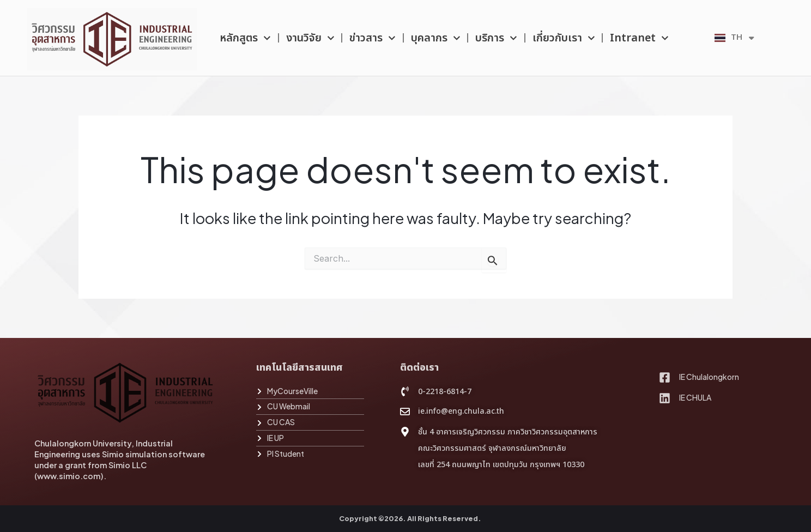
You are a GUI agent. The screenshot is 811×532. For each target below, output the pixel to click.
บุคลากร (436, 38)
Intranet (639, 38)
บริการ (496, 38)
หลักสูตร (245, 38)
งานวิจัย (310, 38)
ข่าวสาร (373, 38)
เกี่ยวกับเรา (564, 38)
